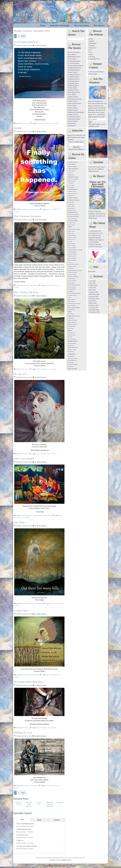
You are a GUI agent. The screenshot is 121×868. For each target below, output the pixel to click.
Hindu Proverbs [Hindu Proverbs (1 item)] (72, 237)
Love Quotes (72, 95)
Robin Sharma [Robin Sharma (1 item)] (72, 326)
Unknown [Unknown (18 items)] (72, 354)
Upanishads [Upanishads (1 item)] (71, 356)
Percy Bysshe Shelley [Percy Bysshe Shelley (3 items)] (74, 308)
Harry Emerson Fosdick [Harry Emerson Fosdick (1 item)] (74, 229)
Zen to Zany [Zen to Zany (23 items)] (73, 369)
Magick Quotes (73, 97)
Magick (92, 41)
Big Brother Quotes (74, 57)
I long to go (60, 802)
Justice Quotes (73, 88)
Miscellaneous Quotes (75, 99)
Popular (39, 820)
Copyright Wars (95, 59)
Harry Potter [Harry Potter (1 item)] (71, 231)
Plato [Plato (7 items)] (70, 312)
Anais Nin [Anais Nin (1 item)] (71, 173)
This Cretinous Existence (27, 216)
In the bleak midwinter (26, 42)
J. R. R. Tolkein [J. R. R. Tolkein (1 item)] (72, 246)
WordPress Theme (62, 866)
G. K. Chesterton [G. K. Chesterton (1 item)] (72, 219)
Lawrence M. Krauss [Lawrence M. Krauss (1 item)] (73, 264)
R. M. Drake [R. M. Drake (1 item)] (71, 314)
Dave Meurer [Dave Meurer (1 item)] (71, 208)
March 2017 (93, 303)
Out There (19, 522)
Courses (70, 858)
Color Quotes (72, 59)
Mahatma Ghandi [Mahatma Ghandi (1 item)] (73, 273)
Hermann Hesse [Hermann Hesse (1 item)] (72, 235)
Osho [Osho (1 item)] (70, 297)
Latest (22, 820)
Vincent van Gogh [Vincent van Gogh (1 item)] (73, 358)
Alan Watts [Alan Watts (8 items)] (72, 164)
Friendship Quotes (74, 70)
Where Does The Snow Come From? (50, 804)
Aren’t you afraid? (24, 459)
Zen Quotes (72, 126)
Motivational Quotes (75, 103)
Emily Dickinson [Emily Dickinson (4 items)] (73, 212)
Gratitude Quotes (26, 209)
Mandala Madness (95, 238)
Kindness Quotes (74, 90)
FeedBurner (80, 149)
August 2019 (93, 285)
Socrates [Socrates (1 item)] (70, 337)
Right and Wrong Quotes (76, 112)
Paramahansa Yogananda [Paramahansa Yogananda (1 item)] (74, 304)
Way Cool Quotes (33, 15)
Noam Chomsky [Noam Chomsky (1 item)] (72, 287)
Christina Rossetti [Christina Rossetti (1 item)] (73, 194)
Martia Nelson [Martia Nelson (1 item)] (72, 279)
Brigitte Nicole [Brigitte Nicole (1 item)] (72, 181)
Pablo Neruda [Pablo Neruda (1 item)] (72, 299)
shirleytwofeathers (42, 45)
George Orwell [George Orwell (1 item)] (72, 223)
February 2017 (94, 305)
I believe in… (21, 841)
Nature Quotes (25, 123)
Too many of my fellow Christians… (27, 846)
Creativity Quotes (74, 63)
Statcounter (92, 271)
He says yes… (22, 374)
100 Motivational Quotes (24, 829)
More (91, 54)
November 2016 (94, 312)
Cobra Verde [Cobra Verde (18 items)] (73, 198)
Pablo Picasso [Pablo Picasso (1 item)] (72, 301)
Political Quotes (73, 110)
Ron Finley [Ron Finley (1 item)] (71, 328)
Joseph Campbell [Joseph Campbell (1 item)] (72, 254)
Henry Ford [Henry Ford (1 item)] (71, 233)
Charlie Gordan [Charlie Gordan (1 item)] (72, 191)
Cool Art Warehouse (96, 247)
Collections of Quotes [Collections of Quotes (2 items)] (74, 200)
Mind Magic (93, 74)
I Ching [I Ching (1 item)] (70, 242)
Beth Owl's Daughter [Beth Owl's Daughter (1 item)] (73, 179)
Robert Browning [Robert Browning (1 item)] (72, 320)
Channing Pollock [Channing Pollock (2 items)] (73, 189)
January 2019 (94, 292)
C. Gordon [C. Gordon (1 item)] (71, 183)
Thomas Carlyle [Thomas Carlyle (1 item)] (72, 350)
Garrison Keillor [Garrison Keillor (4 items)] (73, 221)
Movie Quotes (35, 209)
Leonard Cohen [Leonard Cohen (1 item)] (72, 266)
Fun (91, 52)
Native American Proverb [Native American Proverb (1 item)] (74, 285)
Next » (23, 36)
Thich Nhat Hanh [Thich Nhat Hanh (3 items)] (73, 347)
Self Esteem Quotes (74, 117)
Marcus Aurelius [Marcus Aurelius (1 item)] (72, 275)
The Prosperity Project (97, 72)
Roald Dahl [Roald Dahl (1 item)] (71, 318)
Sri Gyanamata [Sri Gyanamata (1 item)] (72, 339)
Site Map (92, 57)
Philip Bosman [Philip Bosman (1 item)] (72, 310)
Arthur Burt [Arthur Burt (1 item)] (71, 175)
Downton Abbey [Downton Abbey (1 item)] (72, 210)
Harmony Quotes (26, 675)
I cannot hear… (22, 611)
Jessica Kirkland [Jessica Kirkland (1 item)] (72, 248)
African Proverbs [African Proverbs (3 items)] (73, 162)
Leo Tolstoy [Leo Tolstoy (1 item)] (71, 268)
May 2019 (93, 290)
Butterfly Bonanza (95, 244)
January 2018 (94, 297)
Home (43, 25)
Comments (57, 820)
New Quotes (99, 25)
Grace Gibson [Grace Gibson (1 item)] (72, 225)
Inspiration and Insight (60, 25)
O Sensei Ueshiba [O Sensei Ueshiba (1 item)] (72, 295)
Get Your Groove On (96, 233)
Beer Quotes (72, 54)
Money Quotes (73, 101)
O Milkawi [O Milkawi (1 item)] (71, 291)
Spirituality (93, 43)
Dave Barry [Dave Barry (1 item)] (71, 204)
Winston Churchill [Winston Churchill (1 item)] (73, 364)
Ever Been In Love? (22, 835)
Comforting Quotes (26, 515)
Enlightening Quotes (75, 68)
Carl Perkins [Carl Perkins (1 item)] (71, 187)
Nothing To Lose (23, 733)
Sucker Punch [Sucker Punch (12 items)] (73, 341)
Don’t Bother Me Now (26, 292)
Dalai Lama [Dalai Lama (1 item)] (71, 202)
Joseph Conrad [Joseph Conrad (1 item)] (72, 256)
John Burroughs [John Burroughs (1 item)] (72, 252)
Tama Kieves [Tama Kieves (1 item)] (71, 345)
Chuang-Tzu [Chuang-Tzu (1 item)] (71, 196)
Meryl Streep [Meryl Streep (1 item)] (71, 283)
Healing (92, 46)
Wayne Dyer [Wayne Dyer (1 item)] (71, 362)
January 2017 (94, 308)
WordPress (53, 866)
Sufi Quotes (72, 123)
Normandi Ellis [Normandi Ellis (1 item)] (72, 289)
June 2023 (93, 281)
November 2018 (94, 294)
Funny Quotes (73, 72)
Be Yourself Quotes (74, 52)
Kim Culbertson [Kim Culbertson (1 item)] (72, 258)
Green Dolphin (94, 242)
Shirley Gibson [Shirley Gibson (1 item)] (72, 335)
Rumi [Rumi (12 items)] (70, 330)
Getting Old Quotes (38, 515)
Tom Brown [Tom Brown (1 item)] (71, 352)
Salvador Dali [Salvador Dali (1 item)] (72, 333)
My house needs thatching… (29, 682)
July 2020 (92, 283)
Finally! (18, 128)
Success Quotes (73, 121)
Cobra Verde (50, 209)
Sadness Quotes (34, 285)
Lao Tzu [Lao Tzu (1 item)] (70, 262)
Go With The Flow (95, 235)
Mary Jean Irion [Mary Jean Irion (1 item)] (72, 281)
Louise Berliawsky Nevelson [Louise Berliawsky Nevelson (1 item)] (75, 271)
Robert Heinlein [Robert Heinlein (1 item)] (72, 322)
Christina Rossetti (41, 123)
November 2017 (94, 299)
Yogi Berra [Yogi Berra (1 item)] (71, 367)
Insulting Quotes (73, 86)
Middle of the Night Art (97, 240)
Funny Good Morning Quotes (25, 824)
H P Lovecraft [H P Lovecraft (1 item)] (72, 239)
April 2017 (93, 301)
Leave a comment (55, 123)
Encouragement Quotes (28, 603)
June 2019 (93, 288)
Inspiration (93, 48)
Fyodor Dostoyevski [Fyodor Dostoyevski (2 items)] (73, 217)
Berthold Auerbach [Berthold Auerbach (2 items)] (73, 177)
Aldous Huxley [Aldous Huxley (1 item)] (72, 171)
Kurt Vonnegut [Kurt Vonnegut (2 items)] (72, 260)
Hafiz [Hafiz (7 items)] (70, 227)
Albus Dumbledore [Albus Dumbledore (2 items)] (73, 169)
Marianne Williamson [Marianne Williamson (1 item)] (73, 277)
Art (91, 50)
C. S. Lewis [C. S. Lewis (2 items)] (71, 185)
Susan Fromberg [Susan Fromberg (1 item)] (72, 343)
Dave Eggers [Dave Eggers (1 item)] (71, 206)
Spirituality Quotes (74, 119)
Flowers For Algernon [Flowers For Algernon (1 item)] (74, 215)
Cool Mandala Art (95, 231)
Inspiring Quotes (74, 83)
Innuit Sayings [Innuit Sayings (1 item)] (72, 244)
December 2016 (94, 310)
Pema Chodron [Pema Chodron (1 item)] (72, 306)
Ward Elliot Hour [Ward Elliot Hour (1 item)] (73, 360)
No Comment (30, 826)
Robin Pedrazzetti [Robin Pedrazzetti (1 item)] (73, 324)
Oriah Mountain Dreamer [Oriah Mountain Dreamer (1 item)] (75, 293)
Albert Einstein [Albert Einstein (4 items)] (73, 167)
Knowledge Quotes (74, 92)
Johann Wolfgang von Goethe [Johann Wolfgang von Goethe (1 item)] (75, 250)
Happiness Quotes (74, 79)
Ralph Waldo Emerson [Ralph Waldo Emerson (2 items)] (74, 316)
